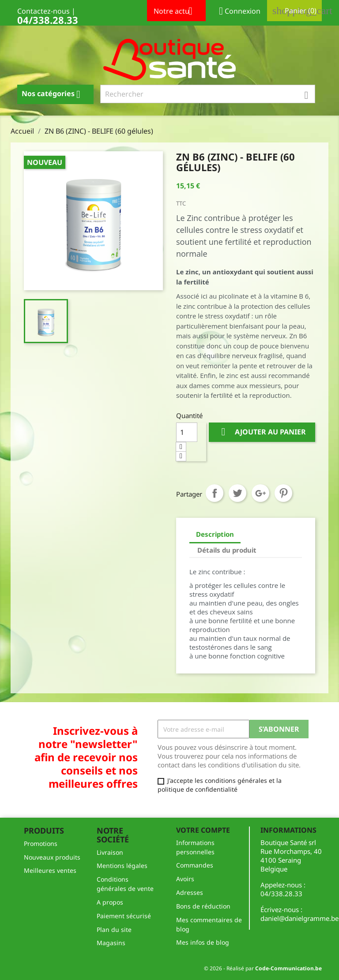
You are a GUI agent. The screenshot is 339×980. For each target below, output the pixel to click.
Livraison (110, 852)
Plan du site (114, 930)
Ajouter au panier (262, 432)
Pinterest (283, 493)
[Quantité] (187, 432)
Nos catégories (54, 94)
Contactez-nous (43, 11)
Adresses (190, 892)
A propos (110, 902)
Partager (215, 493)
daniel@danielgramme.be (299, 918)
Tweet (237, 493)
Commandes (195, 865)
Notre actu (176, 12)
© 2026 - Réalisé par (263, 968)
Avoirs (185, 879)
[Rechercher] (208, 94)
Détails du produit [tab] (227, 550)
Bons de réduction (203, 906)
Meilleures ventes (50, 870)
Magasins (111, 943)
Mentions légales (122, 866)
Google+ (260, 493)
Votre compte (203, 830)
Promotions (41, 843)
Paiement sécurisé (124, 916)
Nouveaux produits (52, 857)
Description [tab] (215, 534)
